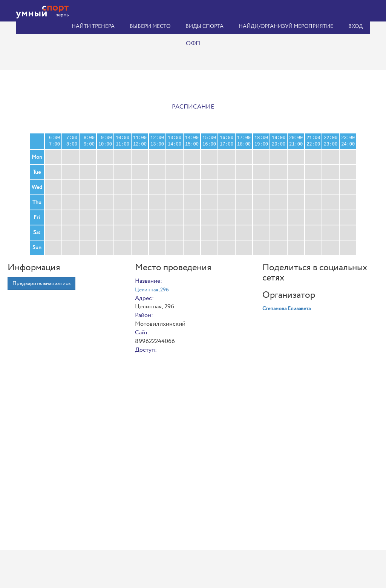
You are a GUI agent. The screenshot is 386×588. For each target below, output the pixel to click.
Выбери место (150, 26)
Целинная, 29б (152, 290)
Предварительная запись (41, 283)
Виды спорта (204, 26)
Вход (355, 26)
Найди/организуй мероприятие (286, 26)
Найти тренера (93, 26)
